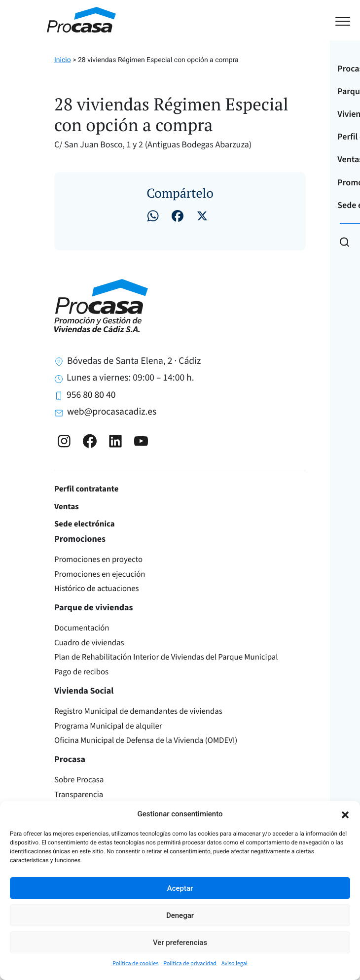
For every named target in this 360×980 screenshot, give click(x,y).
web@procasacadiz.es (112, 412)
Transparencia (79, 795)
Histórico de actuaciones (97, 589)
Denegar (180, 915)
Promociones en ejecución (100, 574)
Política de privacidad (190, 963)
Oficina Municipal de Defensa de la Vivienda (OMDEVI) (146, 740)
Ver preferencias (180, 943)
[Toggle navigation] (307, 20)
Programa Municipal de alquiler (108, 726)
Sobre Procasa (79, 780)
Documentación (82, 628)
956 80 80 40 (91, 395)
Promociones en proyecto (98, 560)
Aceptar (180, 888)
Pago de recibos (81, 672)
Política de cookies (135, 963)
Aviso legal (234, 963)
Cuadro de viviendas (89, 643)
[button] (345, 814)
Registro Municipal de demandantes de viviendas (138, 711)
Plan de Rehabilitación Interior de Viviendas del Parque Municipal (166, 657)
